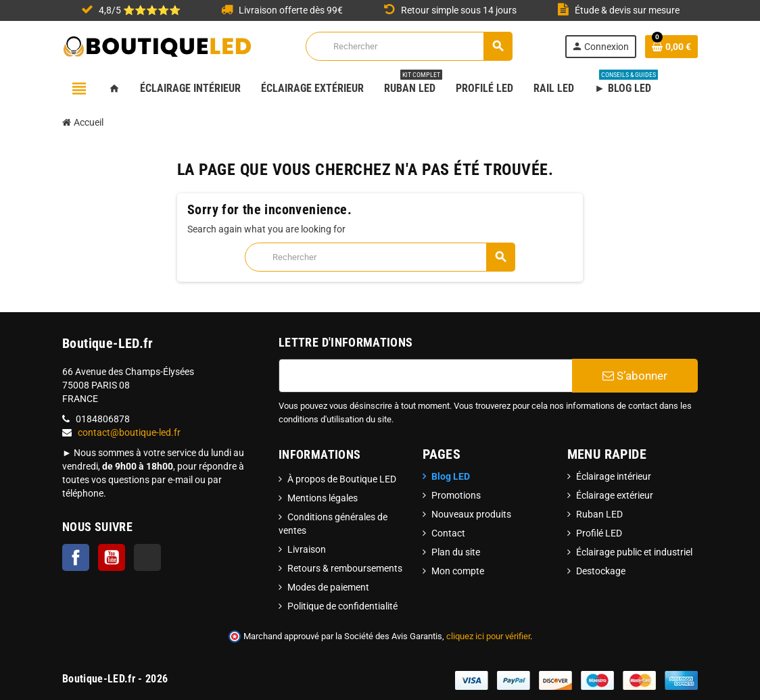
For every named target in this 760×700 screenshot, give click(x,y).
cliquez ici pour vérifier (488, 636)
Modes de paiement (328, 587)
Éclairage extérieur (615, 495)
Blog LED (451, 476)
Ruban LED (599, 514)
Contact (448, 533)
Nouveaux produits (471, 514)
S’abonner (635, 376)
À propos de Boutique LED (342, 479)
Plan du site (456, 552)
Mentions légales (323, 498)
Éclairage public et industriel (634, 552)
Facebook (76, 557)
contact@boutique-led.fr (129, 432)
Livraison (307, 549)
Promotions (456, 495)
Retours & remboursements (345, 568)
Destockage (601, 571)
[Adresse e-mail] (425, 376)
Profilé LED (599, 533)
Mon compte (458, 571)
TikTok (147, 557)
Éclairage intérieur (614, 476)
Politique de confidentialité (342, 606)
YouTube (112, 557)
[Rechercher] (409, 46)
